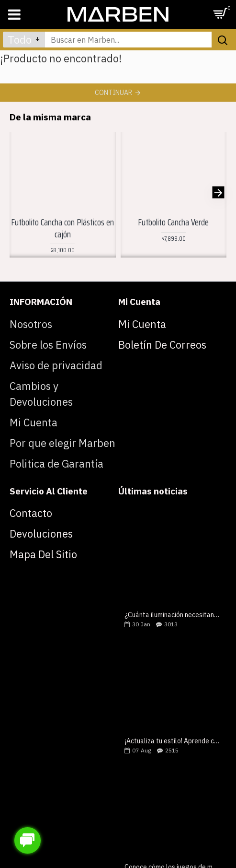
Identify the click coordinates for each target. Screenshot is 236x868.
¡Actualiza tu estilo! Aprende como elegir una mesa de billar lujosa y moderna (172, 741)
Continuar (113, 93)
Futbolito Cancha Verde (173, 222)
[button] (218, 192)
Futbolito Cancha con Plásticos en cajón (62, 228)
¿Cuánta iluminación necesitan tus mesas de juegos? (172, 615)
